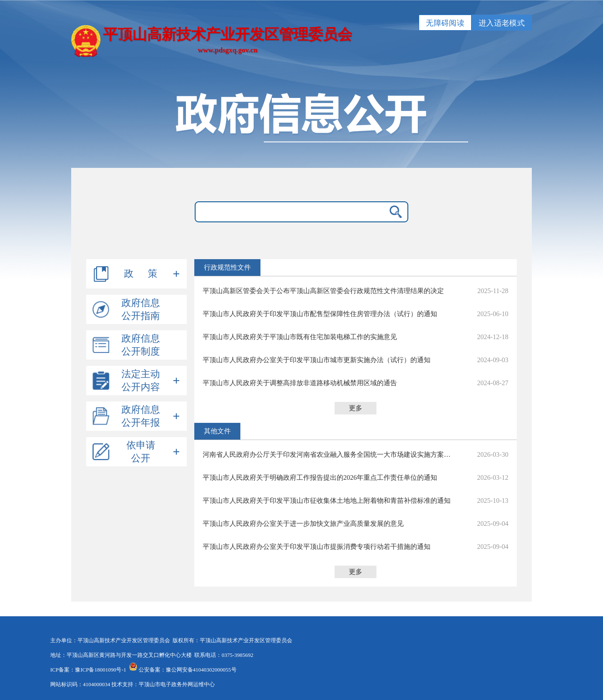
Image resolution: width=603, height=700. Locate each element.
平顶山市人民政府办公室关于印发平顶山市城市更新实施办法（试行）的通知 (317, 360)
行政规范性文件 (227, 267)
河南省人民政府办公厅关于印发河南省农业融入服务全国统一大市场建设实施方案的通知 (328, 454)
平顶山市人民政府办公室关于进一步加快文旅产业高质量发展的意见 (303, 524)
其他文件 (217, 431)
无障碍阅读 (445, 23)
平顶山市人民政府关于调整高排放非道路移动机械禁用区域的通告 (300, 383)
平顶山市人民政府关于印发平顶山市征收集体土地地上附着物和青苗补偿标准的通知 (327, 501)
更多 (356, 408)
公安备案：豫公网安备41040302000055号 (188, 670)
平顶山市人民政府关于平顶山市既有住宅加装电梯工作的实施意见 (300, 337)
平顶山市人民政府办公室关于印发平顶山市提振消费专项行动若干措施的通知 (317, 547)
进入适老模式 (502, 23)
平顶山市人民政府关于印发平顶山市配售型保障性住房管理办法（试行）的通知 (320, 314)
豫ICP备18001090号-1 (100, 670)
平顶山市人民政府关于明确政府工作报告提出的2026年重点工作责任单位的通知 (320, 477)
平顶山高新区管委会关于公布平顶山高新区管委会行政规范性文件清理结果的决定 (323, 291)
